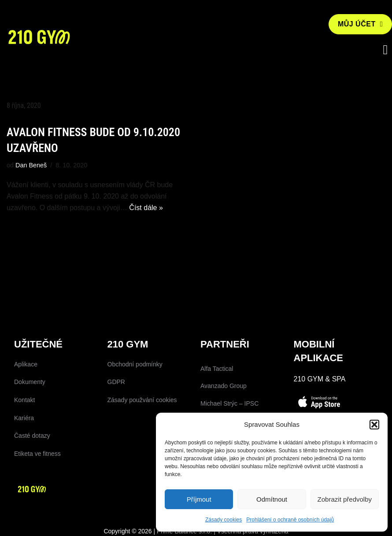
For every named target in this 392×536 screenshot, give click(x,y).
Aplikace (26, 364)
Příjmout (199, 499)
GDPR (116, 382)
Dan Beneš (31, 165)
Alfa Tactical (217, 369)
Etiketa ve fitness (37, 454)
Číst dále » (146, 208)
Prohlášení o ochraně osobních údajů (290, 520)
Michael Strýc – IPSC (229, 403)
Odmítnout (272, 499)
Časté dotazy (32, 436)
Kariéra (24, 418)
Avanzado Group (224, 386)
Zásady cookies (224, 520)
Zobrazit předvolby (345, 499)
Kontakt (24, 400)
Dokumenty (30, 382)
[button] (374, 425)
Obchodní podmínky (135, 364)
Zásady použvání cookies (142, 400)
